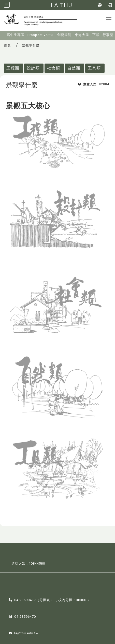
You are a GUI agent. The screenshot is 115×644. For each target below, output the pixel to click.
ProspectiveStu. (41, 35)
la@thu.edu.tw (26, 633)
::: (3, 33)
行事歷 (108, 35)
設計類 (33, 68)
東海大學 (82, 35)
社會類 (54, 68)
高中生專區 (16, 35)
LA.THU (61, 5)
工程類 (13, 68)
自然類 (74, 68)
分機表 (45, 600)
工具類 (94, 68)
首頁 (7, 45)
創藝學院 (64, 35)
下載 (96, 35)
